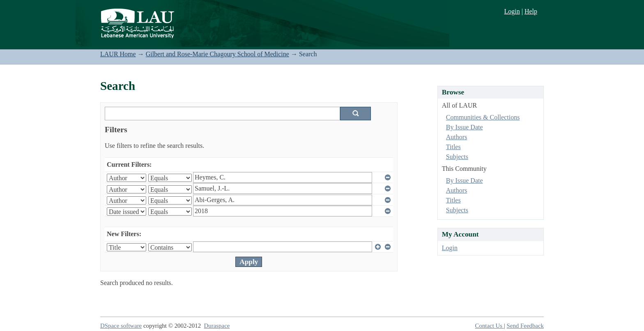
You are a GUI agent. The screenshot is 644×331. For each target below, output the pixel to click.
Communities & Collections (483, 117)
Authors (457, 137)
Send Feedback (525, 326)
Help (531, 11)
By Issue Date (465, 127)
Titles (453, 147)
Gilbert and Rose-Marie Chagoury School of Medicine (217, 54)
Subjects (457, 157)
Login (512, 11)
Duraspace (217, 326)
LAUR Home (118, 54)
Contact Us (490, 326)
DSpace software (121, 326)
